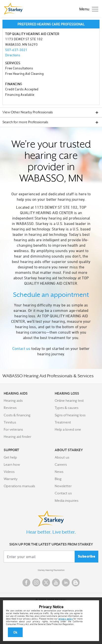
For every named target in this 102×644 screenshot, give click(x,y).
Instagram (36, 583)
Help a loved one (68, 429)
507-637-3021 (16, 50)
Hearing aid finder (17, 437)
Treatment (63, 422)
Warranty (11, 479)
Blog (58, 479)
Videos (9, 472)
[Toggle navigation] (88, 9)
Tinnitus (10, 422)
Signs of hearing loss (70, 415)
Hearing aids (13, 401)
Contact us (21, 348)
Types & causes (67, 408)
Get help (10, 457)
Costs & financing (17, 415)
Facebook (26, 583)
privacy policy (66, 619)
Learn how (12, 464)
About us (62, 457)
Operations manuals (19, 486)
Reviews (10, 408)
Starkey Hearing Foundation (51, 570)
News (59, 472)
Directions (13, 55)
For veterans (13, 429)
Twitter (46, 583)
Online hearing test (69, 401)
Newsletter (63, 486)
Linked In (66, 583)
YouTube (56, 583)
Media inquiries (67, 501)
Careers (61, 464)
